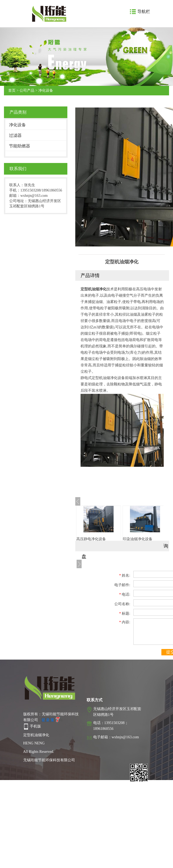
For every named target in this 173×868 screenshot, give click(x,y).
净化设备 (46, 90)
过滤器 (15, 135)
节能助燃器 (20, 146)
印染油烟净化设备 (138, 539)
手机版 (35, 726)
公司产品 (27, 90)
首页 (12, 90)
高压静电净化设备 (91, 539)
